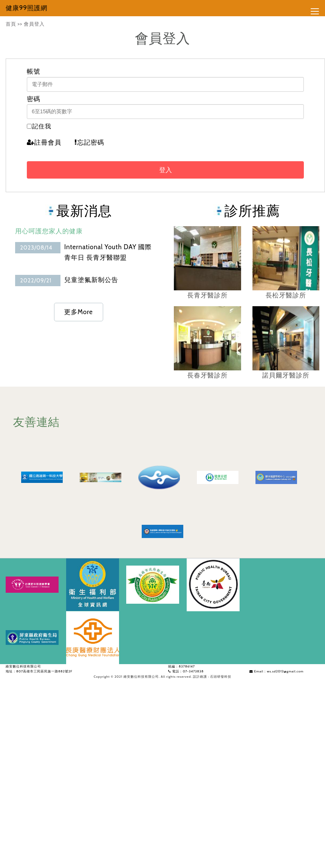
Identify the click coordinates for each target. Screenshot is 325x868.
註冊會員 (44, 142)
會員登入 (34, 24)
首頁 (11, 24)
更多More (79, 312)
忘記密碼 (89, 142)
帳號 (34, 71)
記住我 (42, 126)
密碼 (34, 99)
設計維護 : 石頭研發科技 (212, 677)
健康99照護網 (26, 8)
